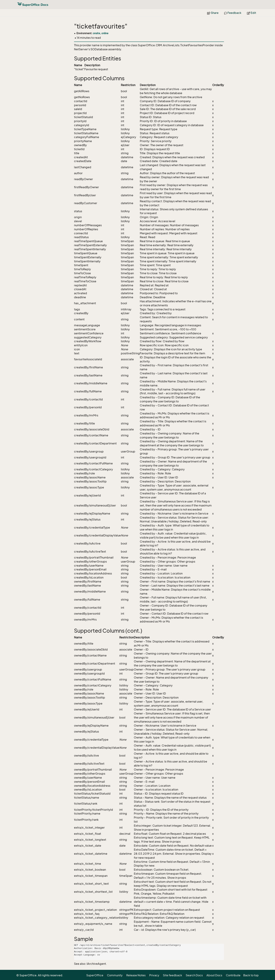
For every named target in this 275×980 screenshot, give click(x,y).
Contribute (233, 975)
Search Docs (194, 975)
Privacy (154, 975)
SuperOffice (95, 975)
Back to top (251, 975)
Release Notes (136, 975)
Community (115, 975)
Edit (251, 13)
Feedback (233, 13)
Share (213, 13)
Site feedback (172, 975)
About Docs (214, 975)
